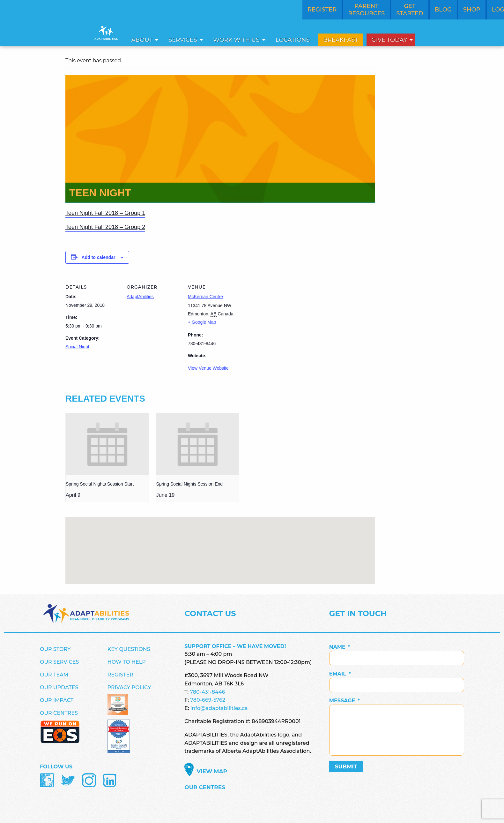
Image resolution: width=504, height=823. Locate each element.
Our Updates (59, 687)
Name (340, 647)
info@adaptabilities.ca (219, 708)
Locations (293, 40)
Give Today (389, 40)
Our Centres (59, 713)
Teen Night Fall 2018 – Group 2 (105, 227)
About (142, 40)
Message (345, 701)
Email (340, 674)
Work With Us (236, 40)
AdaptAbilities (140, 297)
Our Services (59, 662)
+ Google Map (202, 322)
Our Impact (57, 700)
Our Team (54, 675)
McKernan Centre (205, 297)
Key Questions (129, 649)
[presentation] (107, 444)
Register (120, 675)
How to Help (127, 662)
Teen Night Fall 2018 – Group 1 (105, 213)
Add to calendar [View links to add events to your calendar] (99, 257)
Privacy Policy (129, 687)
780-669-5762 (208, 700)
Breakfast (341, 40)
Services (183, 40)
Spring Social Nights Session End (190, 484)
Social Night (77, 347)
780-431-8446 (208, 692)
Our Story (55, 649)
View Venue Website (208, 368)
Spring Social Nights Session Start (100, 484)
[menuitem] (143, 40)
